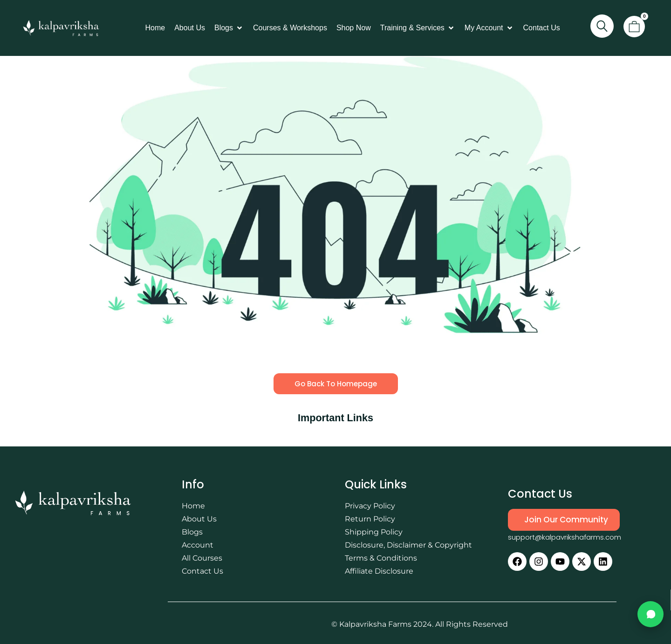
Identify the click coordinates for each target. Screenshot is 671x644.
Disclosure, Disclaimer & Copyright (408, 545)
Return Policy (370, 519)
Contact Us (202, 571)
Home (193, 506)
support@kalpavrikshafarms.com (565, 537)
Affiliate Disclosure (379, 571)
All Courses (202, 558)
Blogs (192, 532)
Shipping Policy (374, 532)
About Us (199, 519)
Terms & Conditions (381, 558)
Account (198, 545)
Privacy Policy (370, 506)
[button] (229, 28)
